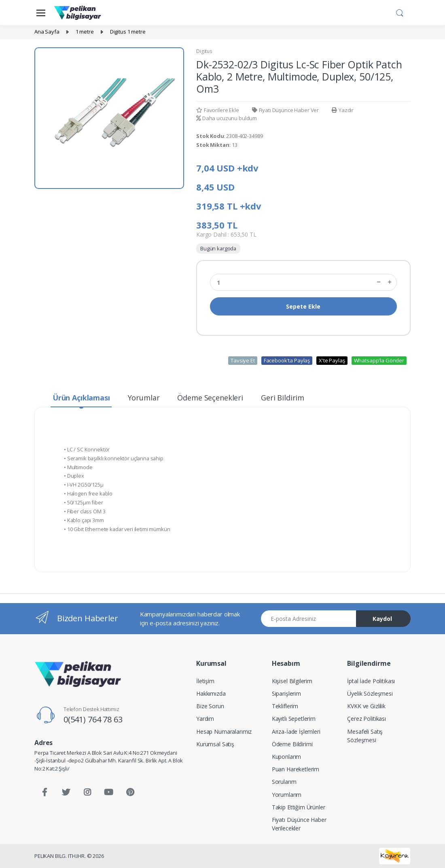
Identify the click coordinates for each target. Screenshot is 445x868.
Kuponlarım (287, 757)
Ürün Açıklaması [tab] (81, 398)
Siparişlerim (286, 693)
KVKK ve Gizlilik (366, 706)
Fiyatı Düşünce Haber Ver (285, 110)
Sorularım (284, 782)
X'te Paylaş (332, 360)
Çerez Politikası (367, 719)
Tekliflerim (285, 706)
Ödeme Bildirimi (292, 744)
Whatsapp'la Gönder (379, 360)
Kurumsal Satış (215, 744)
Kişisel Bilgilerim (292, 681)
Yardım (205, 719)
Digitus (204, 51)
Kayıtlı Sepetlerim (294, 719)
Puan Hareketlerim (296, 769)
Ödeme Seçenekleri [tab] (210, 398)
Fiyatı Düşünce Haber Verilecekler (299, 824)
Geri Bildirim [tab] (283, 398)
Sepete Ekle (303, 306)
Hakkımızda (211, 693)
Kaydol (382, 619)
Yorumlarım (287, 795)
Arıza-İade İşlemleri (296, 731)
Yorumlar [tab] (144, 398)
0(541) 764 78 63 (93, 719)
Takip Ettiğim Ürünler (299, 807)
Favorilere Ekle (218, 110)
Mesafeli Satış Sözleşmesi (365, 736)
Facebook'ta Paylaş (287, 360)
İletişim (205, 681)
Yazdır (343, 110)
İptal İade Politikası (371, 681)
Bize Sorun (210, 706)
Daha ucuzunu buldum (227, 118)
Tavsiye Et (243, 360)
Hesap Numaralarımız (224, 731)
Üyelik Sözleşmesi (370, 693)
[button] (400, 12)
